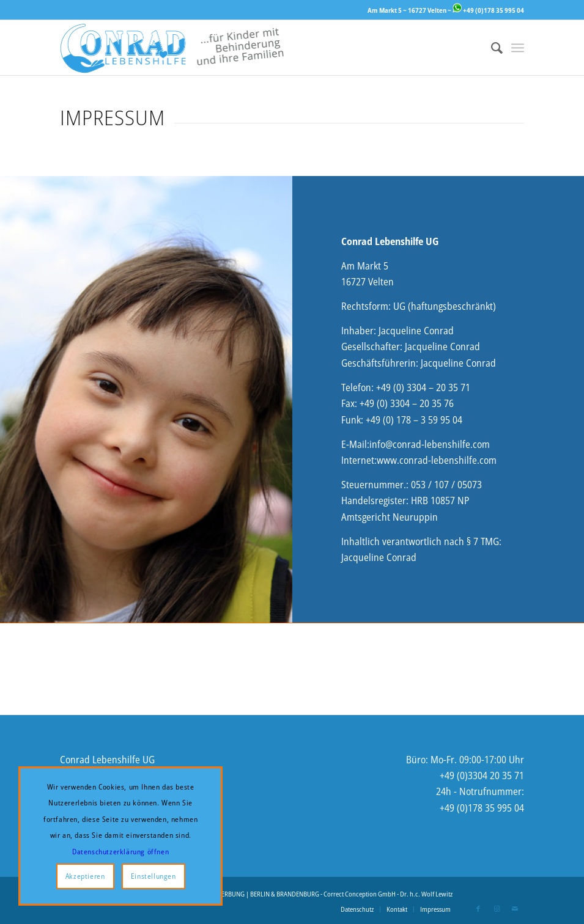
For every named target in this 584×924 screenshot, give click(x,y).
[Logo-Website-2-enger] (172, 48)
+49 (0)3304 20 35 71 (482, 776)
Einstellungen (153, 876)
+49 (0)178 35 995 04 (488, 10)
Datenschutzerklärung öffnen (120, 852)
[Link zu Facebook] (478, 909)
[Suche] (491, 48)
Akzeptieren (85, 876)
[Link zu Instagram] (497, 909)
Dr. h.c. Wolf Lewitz (426, 894)
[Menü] (518, 48)
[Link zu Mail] (515, 909)
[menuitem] (491, 48)
